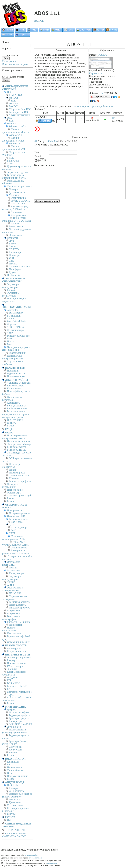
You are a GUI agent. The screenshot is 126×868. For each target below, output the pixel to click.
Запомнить (10, 55)
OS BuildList (14, 275)
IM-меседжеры (15, 666)
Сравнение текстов (19, 475)
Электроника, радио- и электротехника (16, 552)
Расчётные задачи (18, 519)
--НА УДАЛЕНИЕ (15, 830)
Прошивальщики (16, 376)
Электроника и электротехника (13, 589)
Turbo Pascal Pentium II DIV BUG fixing (17, 219)
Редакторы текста (16, 447)
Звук (11, 241)
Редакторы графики (20, 715)
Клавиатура (15, 252)
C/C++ (11, 319)
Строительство (19, 548)
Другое (13, 272)
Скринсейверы (15, 770)
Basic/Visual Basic (17, 321)
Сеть (11, 261)
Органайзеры (14, 493)
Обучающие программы (11, 563)
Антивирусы (14, 648)
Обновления (16, 235)
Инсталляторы (19, 204)
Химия (11, 585)
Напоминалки (14, 767)
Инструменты (18, 215)
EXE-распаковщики (18, 408)
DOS (10, 92)
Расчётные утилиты (20, 602)
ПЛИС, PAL (15, 593)
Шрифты (14, 478)
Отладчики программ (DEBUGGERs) (16, 349)
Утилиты (14, 195)
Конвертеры (15, 721)
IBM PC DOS (16, 95)
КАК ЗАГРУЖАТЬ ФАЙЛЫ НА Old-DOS (14, 835)
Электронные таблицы (19, 444)
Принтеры (14, 255)
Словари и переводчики (10, 485)
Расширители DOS (19, 112)
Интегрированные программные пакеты (14, 437)
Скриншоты (96, 73)
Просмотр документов (11, 465)
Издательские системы (19, 441)
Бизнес (11, 498)
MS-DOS (14, 98)
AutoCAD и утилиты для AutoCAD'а (15, 543)
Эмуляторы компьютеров (11, 294)
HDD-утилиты (15, 420)
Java (9, 344)
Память (13, 264)
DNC (14, 530)
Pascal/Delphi (14, 316)
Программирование (20, 513)
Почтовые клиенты (17, 663)
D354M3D (51, 141)
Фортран (12, 324)
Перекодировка (17, 473)
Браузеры (12, 660)
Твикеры (14, 189)
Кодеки (13, 752)
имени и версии (81, 106)
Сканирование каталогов (12, 398)
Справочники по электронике (14, 598)
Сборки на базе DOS (20, 109)
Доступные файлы (45, 106)
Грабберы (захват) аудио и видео (15, 742)
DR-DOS (14, 103)
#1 (36, 141)
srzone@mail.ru (31, 855)
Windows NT (16, 144)
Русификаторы (17, 192)
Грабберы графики (19, 718)
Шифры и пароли (16, 651)
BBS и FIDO (14, 683)
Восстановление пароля (15, 64)
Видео (12, 244)
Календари (13, 762)
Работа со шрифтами (20, 481)
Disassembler (16, 313)
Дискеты (12, 423)
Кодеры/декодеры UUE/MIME (14, 673)
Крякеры (14, 788)
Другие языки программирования (13, 357)
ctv (101, 93)
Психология (15, 625)
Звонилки (12, 669)
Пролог (11, 341)
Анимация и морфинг (21, 724)
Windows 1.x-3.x (18, 126)
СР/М (10, 164)
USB (11, 258)
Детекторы (15, 802)
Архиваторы (14, 403)
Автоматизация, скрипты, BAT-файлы (15, 208)
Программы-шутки (17, 776)
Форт (10, 333)
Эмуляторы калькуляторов (11, 286)
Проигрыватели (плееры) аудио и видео (15, 731)
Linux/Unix (13, 161)
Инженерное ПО (16, 516)
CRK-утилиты (17, 791)
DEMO (11, 773)
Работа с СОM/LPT (17, 686)
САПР (12, 533)
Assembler (12, 310)
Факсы (11, 695)
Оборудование (19, 198)
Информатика (14, 510)
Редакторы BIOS (16, 373)
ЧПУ (12, 525)
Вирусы (11, 814)
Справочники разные (18, 642)
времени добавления (102, 106)
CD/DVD (14, 249)
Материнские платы (20, 266)
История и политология (10, 629)
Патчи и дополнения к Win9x (13, 139)
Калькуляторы (17, 573)
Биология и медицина (19, 622)
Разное (11, 426)
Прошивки (13, 371)
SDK (13, 101)
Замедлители (16, 226)
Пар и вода (17, 522)
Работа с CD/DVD (21, 201)
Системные (17, 212)
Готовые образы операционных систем (14, 176)
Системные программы (20, 186)
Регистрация (9, 61)
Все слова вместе (13, 77)
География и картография (11, 618)
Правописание (15, 490)
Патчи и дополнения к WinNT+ (14, 148)
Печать (13, 470)
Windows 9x (15, 135)
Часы (10, 765)
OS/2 (10, 118)
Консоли (12, 290)
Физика (11, 582)
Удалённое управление (19, 692)
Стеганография (15, 805)
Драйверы (12, 238)
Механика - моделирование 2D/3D (14, 538)
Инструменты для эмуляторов (14, 300)
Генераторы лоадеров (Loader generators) (17, 795)
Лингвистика (14, 633)
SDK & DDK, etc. (16, 327)
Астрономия (14, 610)
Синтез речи (16, 747)
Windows (12, 123)
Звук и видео (14, 727)
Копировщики (15, 388)
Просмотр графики (19, 712)
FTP (9, 680)
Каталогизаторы (16, 386)
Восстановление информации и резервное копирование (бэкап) (16, 414)
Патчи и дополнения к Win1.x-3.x (16, 131)
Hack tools (13, 785)
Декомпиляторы (16, 330)
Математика (14, 570)
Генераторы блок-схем (19, 336)
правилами (52, 863)
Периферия (15, 269)
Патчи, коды (16, 799)
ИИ (9, 820)
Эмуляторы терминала (19, 657)
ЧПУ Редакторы (20, 528)
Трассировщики (18, 353)
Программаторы (18, 605)
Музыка (13, 568)
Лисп (10, 339)
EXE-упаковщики (17, 406)
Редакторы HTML (17, 450)
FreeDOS (14, 106)
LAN (10, 689)
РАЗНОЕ (39, 21)
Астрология (13, 613)
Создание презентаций (19, 495)
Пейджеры (13, 677)
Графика (12, 710)
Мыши (13, 246)
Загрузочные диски (17, 172)
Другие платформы (19, 115)
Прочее (15, 224)
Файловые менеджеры (19, 383)
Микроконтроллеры (20, 608)
